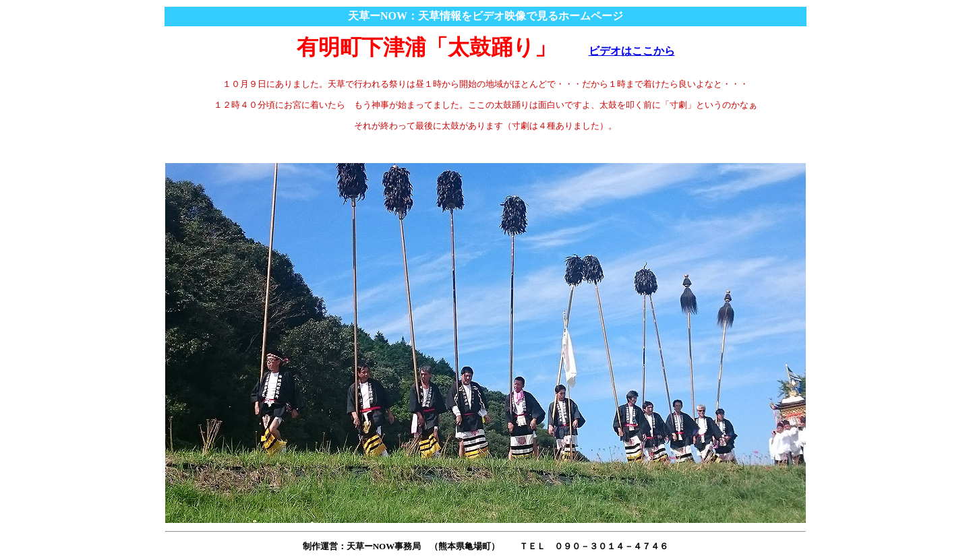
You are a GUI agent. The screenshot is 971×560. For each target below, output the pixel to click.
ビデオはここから (632, 51)
